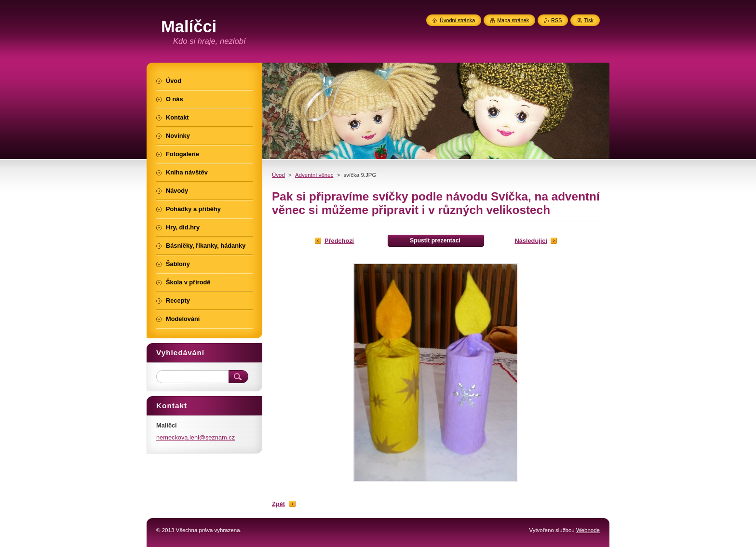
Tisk (589, 20)
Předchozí (339, 241)
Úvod (278, 175)
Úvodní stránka (457, 20)
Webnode (588, 530)
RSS (556, 20)
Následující (531, 241)
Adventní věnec (314, 175)
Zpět (278, 504)
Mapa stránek (513, 20)
